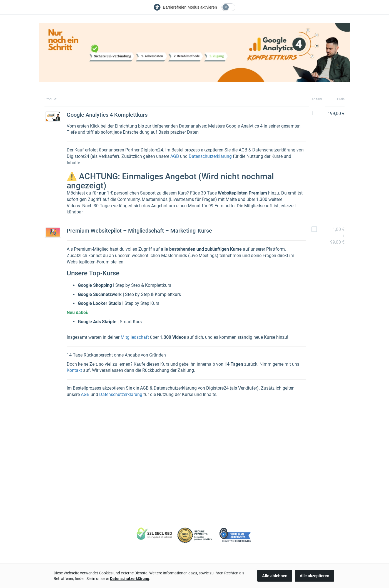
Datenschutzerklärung (210, 156)
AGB (175, 156)
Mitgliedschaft (135, 337)
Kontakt (74, 370)
